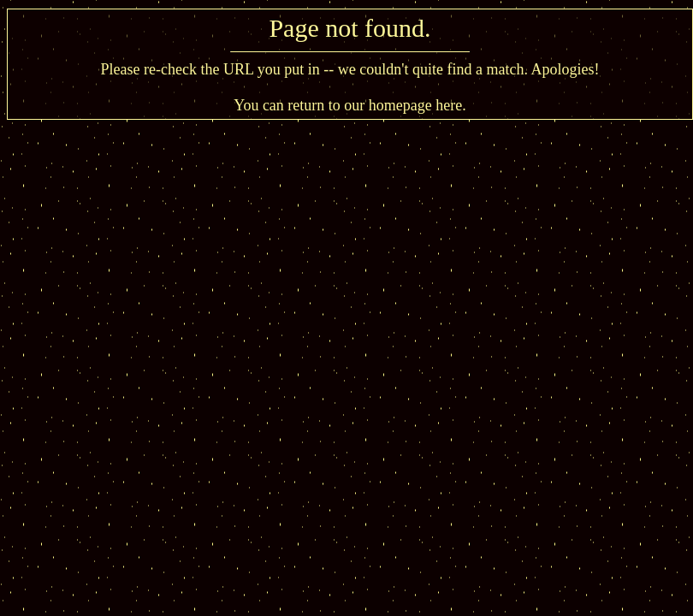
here (449, 105)
